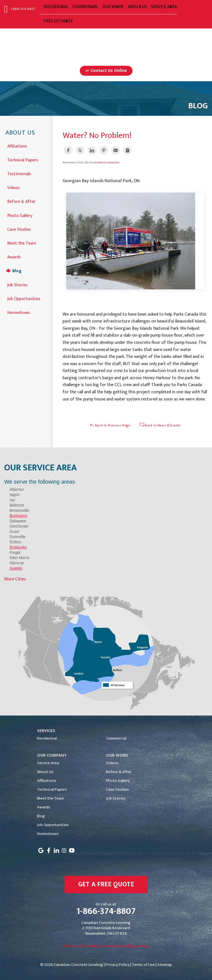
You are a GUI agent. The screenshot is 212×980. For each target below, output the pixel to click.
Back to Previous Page (110, 425)
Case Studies (19, 229)
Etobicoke (18, 547)
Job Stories (17, 285)
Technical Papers (23, 160)
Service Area (48, 763)
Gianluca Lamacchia (107, 163)
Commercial (116, 738)
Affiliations (17, 146)
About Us (20, 133)
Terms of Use (143, 965)
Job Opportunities (24, 298)
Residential (47, 738)
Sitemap (165, 965)
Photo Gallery (20, 215)
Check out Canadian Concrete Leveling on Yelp (106, 946)
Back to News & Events (160, 425)
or (106, 71)
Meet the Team (22, 243)
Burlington (18, 516)
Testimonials (19, 173)
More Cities (15, 579)
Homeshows (18, 312)
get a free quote (106, 884)
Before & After (21, 201)
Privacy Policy (117, 965)
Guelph (16, 568)
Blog (17, 270)
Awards (14, 257)
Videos (13, 187)
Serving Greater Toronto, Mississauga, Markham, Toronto (106, 43)
